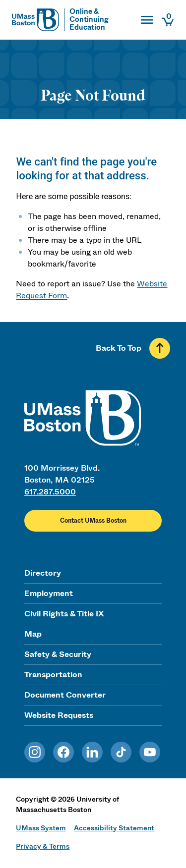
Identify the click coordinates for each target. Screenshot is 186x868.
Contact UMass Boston (93, 521)
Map (33, 634)
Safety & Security (58, 654)
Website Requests (59, 715)
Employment (49, 593)
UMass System (41, 828)
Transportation (53, 675)
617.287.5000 (50, 492)
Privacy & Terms (43, 846)
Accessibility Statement (114, 828)
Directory (43, 573)
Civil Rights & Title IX (64, 614)
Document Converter (65, 695)
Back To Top (119, 348)
